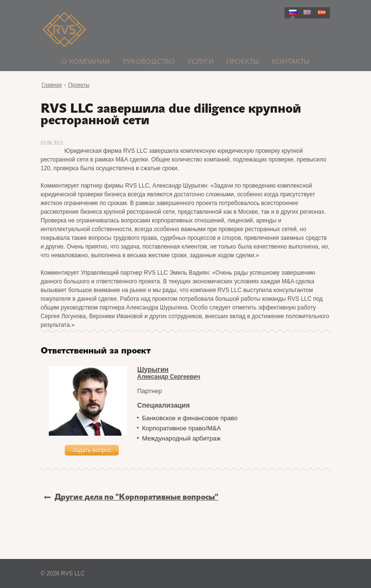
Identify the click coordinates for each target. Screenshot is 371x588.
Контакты (291, 62)
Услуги (201, 62)
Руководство (149, 62)
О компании (86, 62)
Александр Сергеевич (234, 373)
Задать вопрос (92, 450)
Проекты (243, 62)
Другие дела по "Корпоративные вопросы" (131, 498)
